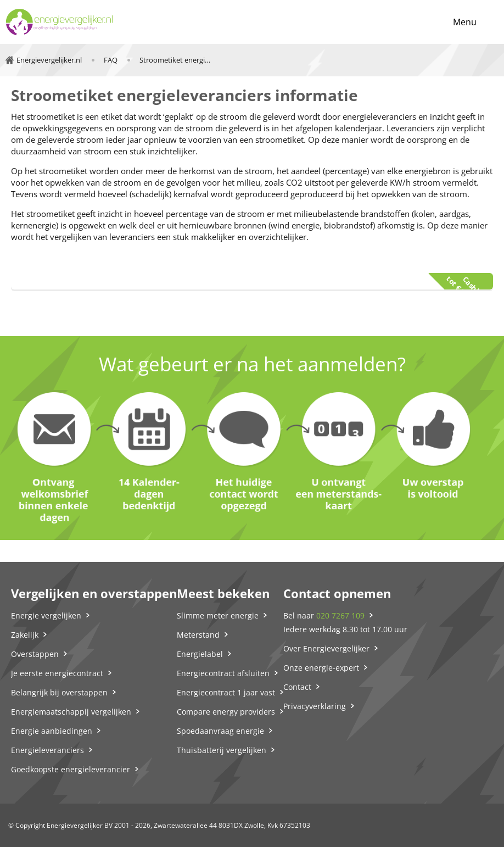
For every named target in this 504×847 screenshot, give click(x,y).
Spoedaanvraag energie (220, 731)
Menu (465, 22)
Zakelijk (25, 635)
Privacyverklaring (315, 706)
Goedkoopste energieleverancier (71, 769)
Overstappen (35, 654)
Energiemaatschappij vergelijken (71, 712)
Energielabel (200, 654)
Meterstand (198, 635)
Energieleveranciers (47, 750)
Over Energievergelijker (326, 648)
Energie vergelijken (46, 615)
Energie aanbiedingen (52, 731)
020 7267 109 (340, 615)
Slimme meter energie (218, 615)
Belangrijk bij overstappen (59, 692)
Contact (297, 687)
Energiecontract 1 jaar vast (226, 692)
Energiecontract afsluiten (223, 673)
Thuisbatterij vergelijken (222, 750)
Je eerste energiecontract (57, 673)
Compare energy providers (226, 712)
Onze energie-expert (321, 668)
